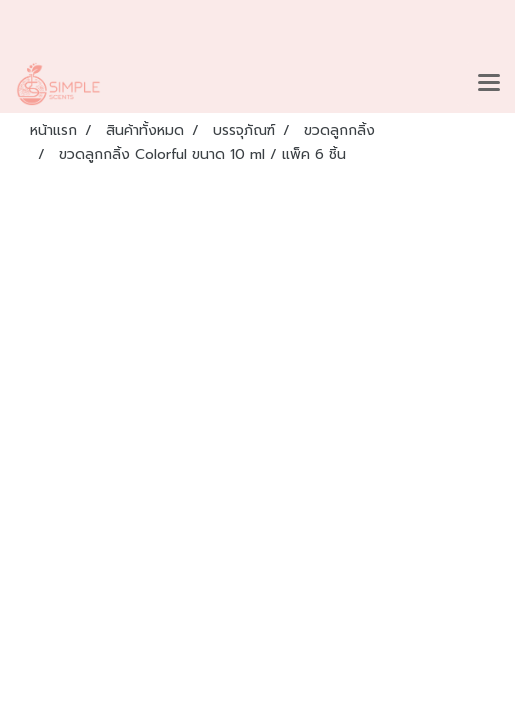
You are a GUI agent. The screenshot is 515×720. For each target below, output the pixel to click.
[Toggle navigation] (489, 84)
